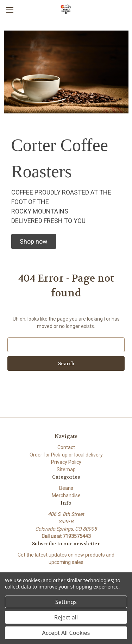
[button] (34, 241)
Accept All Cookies (66, 633)
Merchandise (66, 495)
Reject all (66, 617)
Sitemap (66, 469)
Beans (66, 488)
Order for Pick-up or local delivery (66, 455)
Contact (66, 447)
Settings (66, 602)
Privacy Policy (66, 462)
